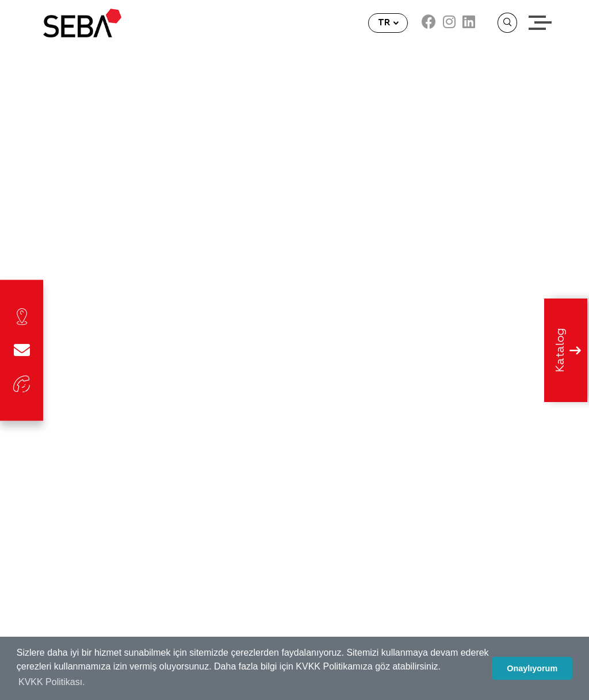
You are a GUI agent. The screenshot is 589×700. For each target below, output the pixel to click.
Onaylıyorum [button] (532, 668)
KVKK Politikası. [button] (52, 682)
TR (385, 23)
